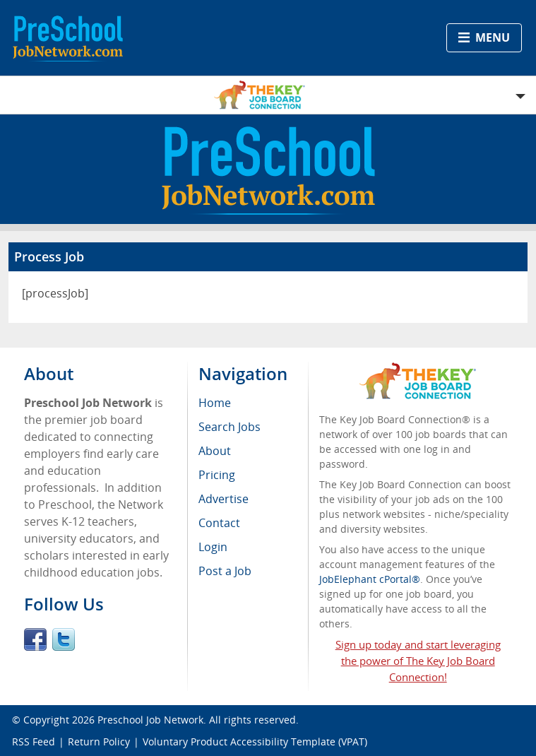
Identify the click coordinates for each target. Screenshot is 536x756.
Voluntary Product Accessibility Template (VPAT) (255, 742)
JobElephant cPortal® (370, 579)
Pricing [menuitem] (217, 475)
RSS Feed (34, 742)
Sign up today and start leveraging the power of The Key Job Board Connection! (418, 661)
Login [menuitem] (213, 547)
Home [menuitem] (215, 403)
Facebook (35, 639)
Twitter (64, 639)
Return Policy (99, 742)
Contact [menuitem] (219, 523)
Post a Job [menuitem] (225, 571)
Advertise (224, 499)
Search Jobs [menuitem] (230, 427)
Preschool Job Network (150, 720)
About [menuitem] (215, 451)
